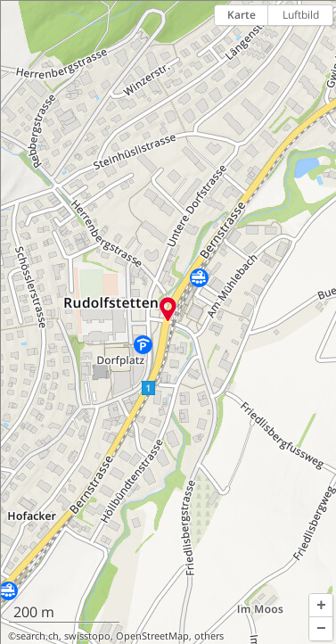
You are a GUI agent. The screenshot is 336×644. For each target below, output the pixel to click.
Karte (242, 15)
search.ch (37, 636)
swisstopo (87, 636)
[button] (321, 606)
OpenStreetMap (152, 636)
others (209, 636)
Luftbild (301, 15)
